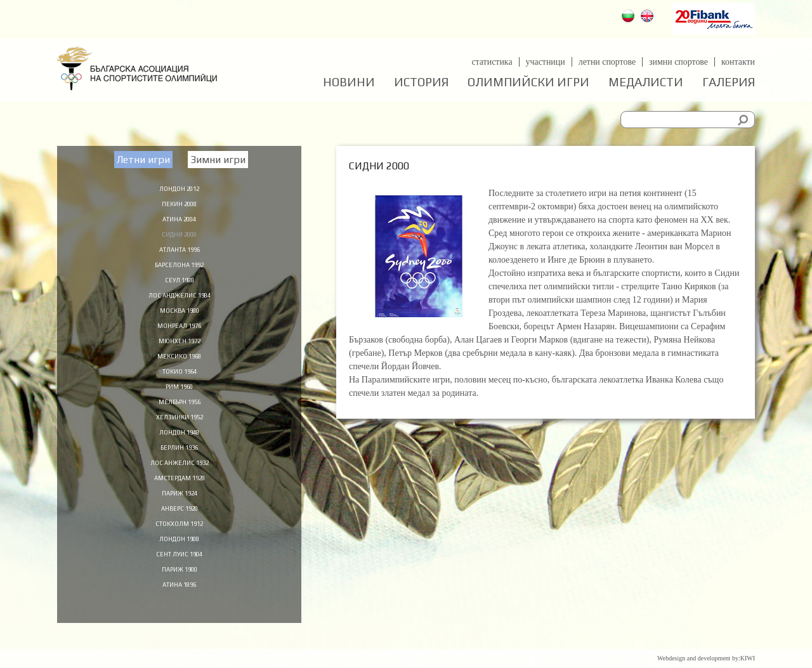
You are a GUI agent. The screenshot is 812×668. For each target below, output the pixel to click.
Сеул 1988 (180, 285)
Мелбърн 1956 (180, 414)
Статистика (491, 62)
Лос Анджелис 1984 (179, 301)
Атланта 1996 (179, 252)
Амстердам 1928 (180, 495)
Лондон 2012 (179, 188)
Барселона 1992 (179, 269)
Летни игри (143, 160)
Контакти (738, 62)
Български (630, 17)
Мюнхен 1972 (179, 350)
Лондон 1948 (179, 447)
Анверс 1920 (179, 528)
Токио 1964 (179, 382)
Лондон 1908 (179, 560)
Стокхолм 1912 (179, 544)
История (421, 82)
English (649, 17)
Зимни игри (218, 160)
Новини (349, 82)
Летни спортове (606, 62)
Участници (545, 62)
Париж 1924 (180, 511)
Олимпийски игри (528, 82)
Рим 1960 (179, 398)
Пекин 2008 (179, 204)
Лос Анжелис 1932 (179, 479)
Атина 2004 (180, 220)
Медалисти (646, 82)
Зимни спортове (678, 62)
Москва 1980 (179, 317)
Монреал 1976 (180, 334)
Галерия (729, 82)
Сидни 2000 (180, 237)
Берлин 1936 (179, 463)
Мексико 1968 (179, 366)
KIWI (748, 658)
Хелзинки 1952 (180, 431)
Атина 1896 (180, 608)
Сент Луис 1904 (179, 576)
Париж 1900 (180, 593)
